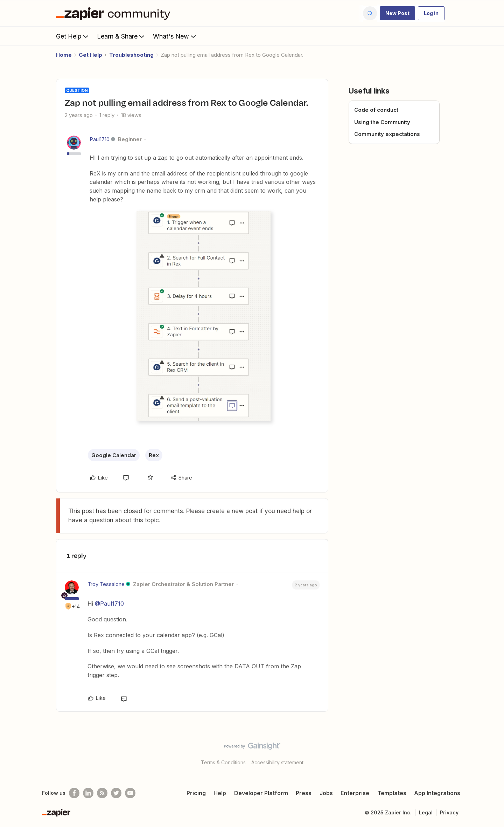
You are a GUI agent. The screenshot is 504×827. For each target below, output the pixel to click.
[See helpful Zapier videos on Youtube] (130, 793)
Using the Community (382, 122)
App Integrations (437, 793)
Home (64, 55)
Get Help (73, 36)
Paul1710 (100, 139)
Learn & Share (121, 36)
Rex (154, 455)
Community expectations (387, 134)
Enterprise (355, 793)
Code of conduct (376, 110)
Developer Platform (261, 793)
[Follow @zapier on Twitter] (116, 793)
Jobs (326, 793)
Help (220, 793)
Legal (426, 812)
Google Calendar (114, 455)
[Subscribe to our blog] (102, 793)
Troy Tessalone (106, 584)
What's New (175, 36)
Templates (392, 793)
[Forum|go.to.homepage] (115, 13)
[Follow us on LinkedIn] (88, 793)
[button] (397, 13)
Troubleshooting (131, 55)
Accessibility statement (277, 762)
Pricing (196, 793)
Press (304, 793)
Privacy (449, 812)
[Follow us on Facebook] (74, 793)
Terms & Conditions (223, 762)
